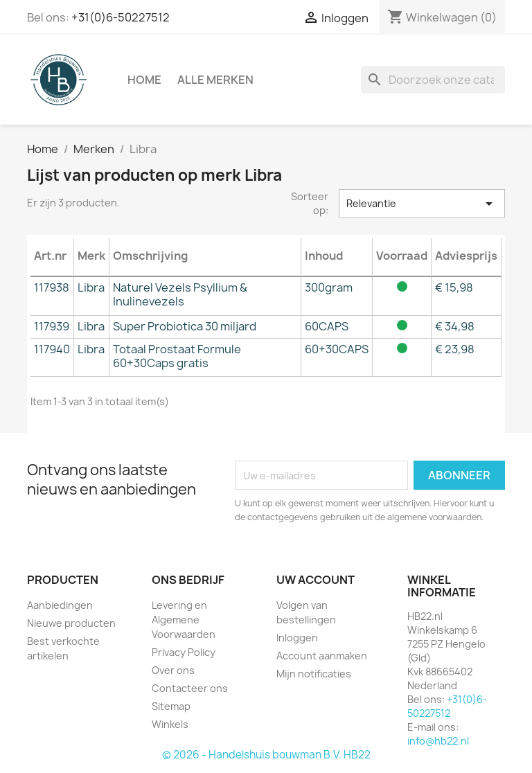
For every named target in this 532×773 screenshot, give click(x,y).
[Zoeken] (433, 80)
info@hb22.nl (438, 741)
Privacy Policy (184, 652)
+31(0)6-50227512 (121, 17)
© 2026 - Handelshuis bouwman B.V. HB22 (266, 755)
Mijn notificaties (314, 674)
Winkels (170, 724)
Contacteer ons (190, 688)
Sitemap (171, 706)
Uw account (316, 580)
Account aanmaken (322, 656)
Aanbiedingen (60, 605)
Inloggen (297, 638)
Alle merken (215, 80)
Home (144, 80)
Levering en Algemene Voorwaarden (184, 620)
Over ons (173, 670)
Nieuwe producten (71, 623)
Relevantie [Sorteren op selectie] (422, 204)
